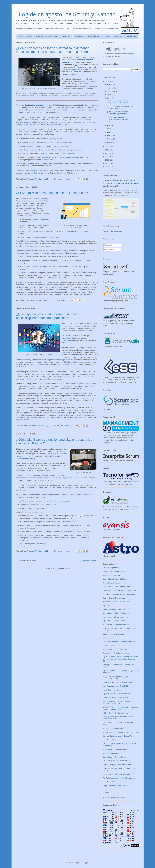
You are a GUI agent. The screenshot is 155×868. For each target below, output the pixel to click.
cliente (76, 257)
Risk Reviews (72, 173)
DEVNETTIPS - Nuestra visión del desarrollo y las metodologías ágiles (120, 708)
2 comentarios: (60, 300)
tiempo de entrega (72, 157)
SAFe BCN (79, 36)
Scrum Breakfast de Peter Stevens (116, 624)
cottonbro (53, 89)
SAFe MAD (66, 36)
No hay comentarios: (62, 179)
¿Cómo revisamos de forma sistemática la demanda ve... (119, 102)
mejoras (79, 67)
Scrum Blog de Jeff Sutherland (114, 575)
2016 (107, 160)
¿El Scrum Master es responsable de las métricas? (52, 193)
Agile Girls (107, 606)
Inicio (59, 560)
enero (110, 142)
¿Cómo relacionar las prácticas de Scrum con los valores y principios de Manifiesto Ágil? (121, 183)
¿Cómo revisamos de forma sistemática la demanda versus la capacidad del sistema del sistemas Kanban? (55, 50)
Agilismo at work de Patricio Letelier (116, 694)
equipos (27, 122)
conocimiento (42, 372)
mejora (79, 72)
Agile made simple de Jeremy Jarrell (117, 617)
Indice (29, 36)
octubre (110, 88)
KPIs (26, 367)
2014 (107, 167)
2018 (107, 153)
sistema (92, 117)
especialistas (66, 338)
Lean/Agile (56, 275)
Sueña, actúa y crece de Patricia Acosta (118, 765)
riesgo (43, 157)
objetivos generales (49, 360)
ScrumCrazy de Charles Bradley (115, 649)
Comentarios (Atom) (63, 568)
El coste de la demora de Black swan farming (120, 594)
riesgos (28, 508)
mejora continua (37, 150)
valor (50, 237)
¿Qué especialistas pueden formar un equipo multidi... (118, 113)
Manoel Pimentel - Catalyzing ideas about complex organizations (119, 702)
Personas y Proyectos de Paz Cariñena (118, 602)
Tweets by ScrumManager (113, 231)
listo (92, 516)
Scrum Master (67, 290)
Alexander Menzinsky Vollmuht (114, 797)
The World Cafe (109, 740)
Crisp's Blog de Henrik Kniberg (114, 583)
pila (95, 348)
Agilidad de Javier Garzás (112, 690)
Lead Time (84, 157)
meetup (37, 198)
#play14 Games (109, 646)
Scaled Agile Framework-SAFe (46, 36)
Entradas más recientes (27, 560)
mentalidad (24, 253)
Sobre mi (117, 36)
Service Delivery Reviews (63, 142)
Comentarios (110, 250)
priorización (66, 352)
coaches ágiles (43, 241)
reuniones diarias (80, 495)
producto (35, 139)
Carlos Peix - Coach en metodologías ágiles (119, 590)
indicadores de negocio (40, 219)
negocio (23, 269)
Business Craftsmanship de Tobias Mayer (118, 736)
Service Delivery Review (37, 173)
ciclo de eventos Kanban (74, 69)
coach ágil (32, 206)
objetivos (19, 367)
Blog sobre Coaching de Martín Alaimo (117, 613)
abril (109, 132)
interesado (63, 488)
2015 (107, 163)
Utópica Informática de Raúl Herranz (117, 609)
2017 (107, 156)
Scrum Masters (48, 282)
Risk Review (52, 150)
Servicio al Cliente (85, 331)
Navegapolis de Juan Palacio (114, 571)
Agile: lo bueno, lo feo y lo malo (115, 621)
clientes (95, 132)
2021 (107, 82)
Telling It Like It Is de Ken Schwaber (116, 587)
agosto (110, 95)
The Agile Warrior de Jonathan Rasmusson (119, 642)
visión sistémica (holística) (56, 120)
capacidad (32, 112)
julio (109, 98)
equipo (75, 74)
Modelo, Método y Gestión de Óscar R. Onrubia (121, 732)
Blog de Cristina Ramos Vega (114, 598)
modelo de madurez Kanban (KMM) (44, 105)
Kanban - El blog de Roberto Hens (116, 634)
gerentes (52, 132)
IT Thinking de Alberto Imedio (114, 728)
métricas (39, 208)
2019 (107, 150)
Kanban (71, 60)
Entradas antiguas (89, 560)
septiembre (112, 91)
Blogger (85, 863)
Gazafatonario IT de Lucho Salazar (116, 653)
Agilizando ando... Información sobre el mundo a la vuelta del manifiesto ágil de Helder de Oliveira (120, 659)
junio (109, 126)
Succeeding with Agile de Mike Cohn (117, 579)
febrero (110, 139)
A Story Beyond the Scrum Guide (115, 713)
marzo (110, 136)
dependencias (46, 110)
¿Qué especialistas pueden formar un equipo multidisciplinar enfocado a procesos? (48, 316)
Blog (20, 36)
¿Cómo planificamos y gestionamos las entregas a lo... (118, 119)
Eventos (107, 36)
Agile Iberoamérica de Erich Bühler (116, 686)
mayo (110, 129)
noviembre (112, 84)
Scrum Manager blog (111, 568)
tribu (95, 326)
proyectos (22, 364)
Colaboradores (131, 36)
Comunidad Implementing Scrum (115, 697)
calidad (82, 275)
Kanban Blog (108, 638)
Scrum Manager (93, 36)
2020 (107, 146)
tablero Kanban (22, 96)
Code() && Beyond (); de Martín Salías (117, 682)
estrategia (72, 154)
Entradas (109, 245)
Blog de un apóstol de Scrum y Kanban (66, 14)
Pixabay (79, 227)
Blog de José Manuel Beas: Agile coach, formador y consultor (118, 678)
